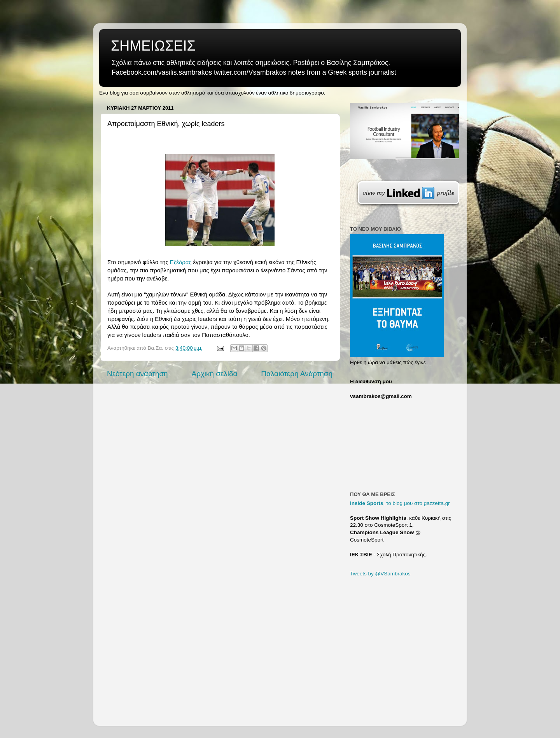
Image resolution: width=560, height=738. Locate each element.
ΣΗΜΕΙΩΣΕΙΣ (153, 46)
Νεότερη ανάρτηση (137, 374)
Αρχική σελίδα (215, 374)
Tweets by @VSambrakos (380, 574)
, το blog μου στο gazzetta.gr (400, 503)
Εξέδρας (181, 262)
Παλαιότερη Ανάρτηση (297, 374)
